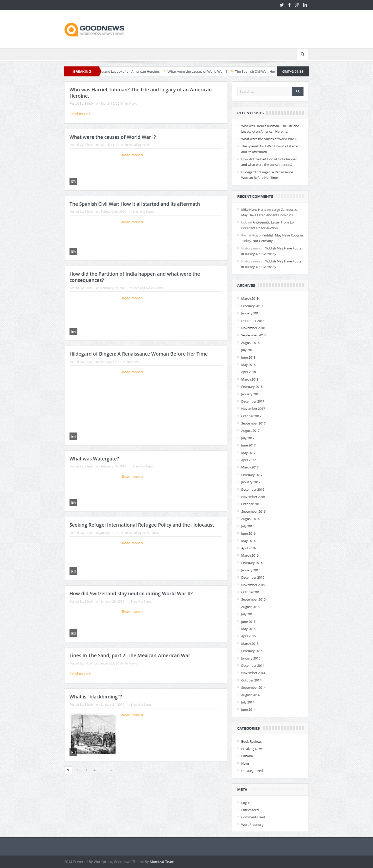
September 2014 (253, 687)
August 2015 (250, 607)
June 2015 (248, 622)
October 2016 (251, 504)
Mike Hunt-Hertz (254, 210)
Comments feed (253, 817)
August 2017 (250, 431)
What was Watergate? (94, 459)
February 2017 (252, 475)
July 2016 (248, 526)
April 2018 (248, 372)
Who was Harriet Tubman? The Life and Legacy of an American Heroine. (136, 71)
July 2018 (248, 350)
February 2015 (252, 651)
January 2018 (251, 394)
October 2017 (251, 416)
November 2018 (253, 328)
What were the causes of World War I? (229, 71)
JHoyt (88, 362)
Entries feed (250, 810)
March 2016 (250, 555)
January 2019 (251, 313)
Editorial (247, 756)
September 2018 (253, 335)
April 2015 (248, 636)
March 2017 (250, 467)
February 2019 (252, 306)
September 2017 (253, 423)
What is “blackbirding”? (96, 697)
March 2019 (250, 298)
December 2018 (253, 321)
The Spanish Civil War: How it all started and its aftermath (135, 204)
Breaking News (140, 145)
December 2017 (253, 401)
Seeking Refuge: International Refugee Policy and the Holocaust (142, 525)
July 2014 (248, 702)
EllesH (89, 103)
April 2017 (248, 460)
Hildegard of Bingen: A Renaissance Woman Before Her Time (139, 354)
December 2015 (253, 577)
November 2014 (253, 673)
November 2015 (253, 585)
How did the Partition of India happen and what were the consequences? (135, 277)
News (133, 103)
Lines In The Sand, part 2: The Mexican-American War (130, 655)
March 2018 (250, 379)
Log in (246, 803)
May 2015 (248, 629)
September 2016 (253, 511)
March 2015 (250, 644)
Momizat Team (162, 862)
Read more (80, 114)
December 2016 (253, 489)
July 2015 (248, 614)
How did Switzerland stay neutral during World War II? (131, 594)
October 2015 (251, 592)
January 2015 (251, 658)
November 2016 (253, 497)
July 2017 (248, 438)
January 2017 (251, 482)
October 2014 (251, 680)
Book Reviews (251, 741)
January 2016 (251, 570)
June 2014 (248, 709)
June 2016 (248, 533)
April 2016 (248, 548)
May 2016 (248, 541)
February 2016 (252, 563)
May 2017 (248, 453)
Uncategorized (252, 771)
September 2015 (253, 599)
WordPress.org (252, 825)
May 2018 (248, 365)
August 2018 (250, 343)
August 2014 (250, 695)
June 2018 (248, 357)
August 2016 (250, 519)
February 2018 (252, 387)
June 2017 (248, 445)
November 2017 (253, 409)
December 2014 (253, 665)
